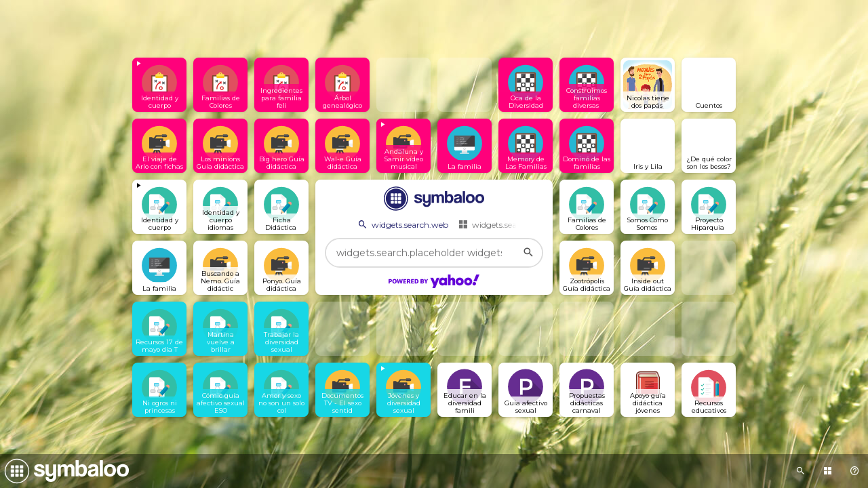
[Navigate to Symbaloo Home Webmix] (64, 471)
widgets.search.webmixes (514, 224)
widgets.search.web (402, 224)
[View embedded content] (159, 85)
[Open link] (220, 85)
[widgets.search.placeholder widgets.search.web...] (434, 253)
